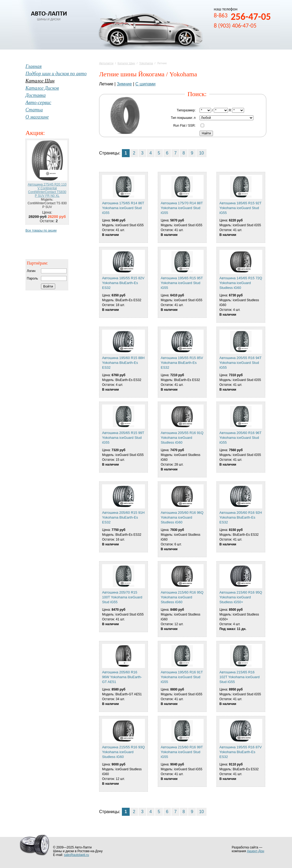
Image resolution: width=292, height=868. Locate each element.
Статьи (34, 110)
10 (201, 153)
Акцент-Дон (256, 851)
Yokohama (146, 63)
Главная (33, 66)
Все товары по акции (41, 231)
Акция (34, 133)
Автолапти (106, 63)
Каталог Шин (126, 63)
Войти (48, 286)
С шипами (145, 84)
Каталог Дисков (42, 88)
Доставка (35, 95)
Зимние (124, 84)
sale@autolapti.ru (77, 855)
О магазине (37, 117)
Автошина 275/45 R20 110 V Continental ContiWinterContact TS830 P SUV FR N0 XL (47, 190)
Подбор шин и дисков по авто (56, 74)
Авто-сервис (38, 103)
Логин (31, 271)
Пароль (32, 278)
